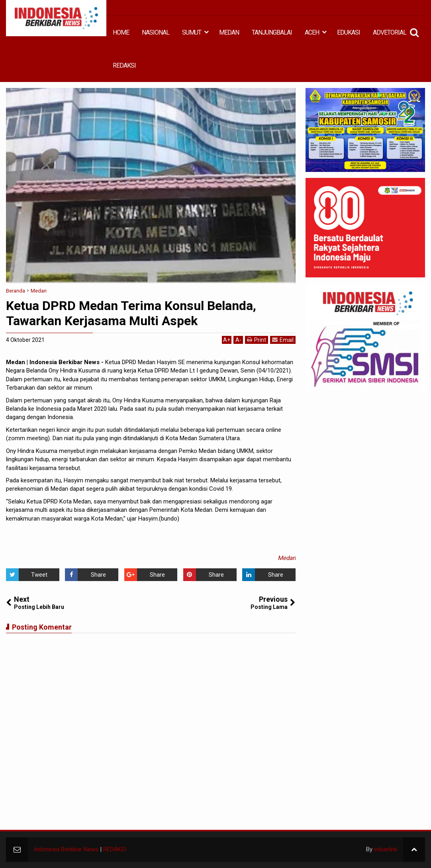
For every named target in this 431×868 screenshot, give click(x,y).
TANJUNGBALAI (272, 32)
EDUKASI (349, 32)
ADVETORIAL (390, 32)
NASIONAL (156, 32)
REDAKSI (124, 65)
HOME (121, 32)
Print (257, 340)
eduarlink (386, 849)
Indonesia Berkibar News (66, 849)
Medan (287, 558)
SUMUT (192, 32)
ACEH (312, 32)
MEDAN (229, 32)
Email (283, 340)
